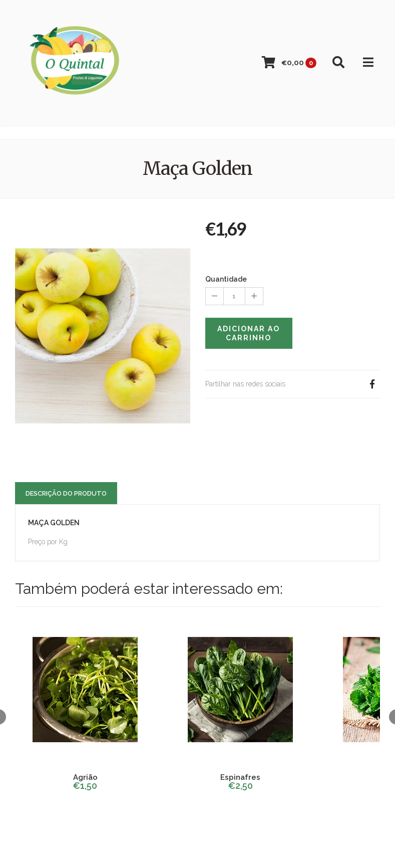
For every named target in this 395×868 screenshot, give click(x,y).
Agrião (85, 777)
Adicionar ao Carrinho (249, 333)
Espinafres (240, 777)
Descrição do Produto (66, 493)
